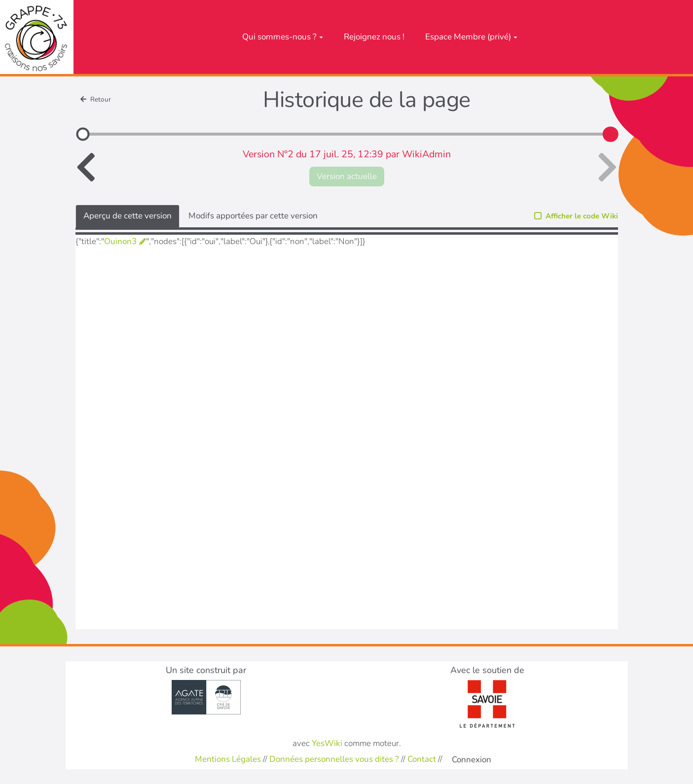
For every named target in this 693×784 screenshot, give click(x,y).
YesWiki (327, 743)
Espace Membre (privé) (471, 37)
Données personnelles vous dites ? (334, 759)
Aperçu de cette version (128, 216)
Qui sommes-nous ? (283, 37)
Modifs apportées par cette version (253, 216)
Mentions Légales (228, 759)
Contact (422, 759)
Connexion (472, 760)
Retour (96, 99)
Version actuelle (347, 176)
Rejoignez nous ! (374, 37)
